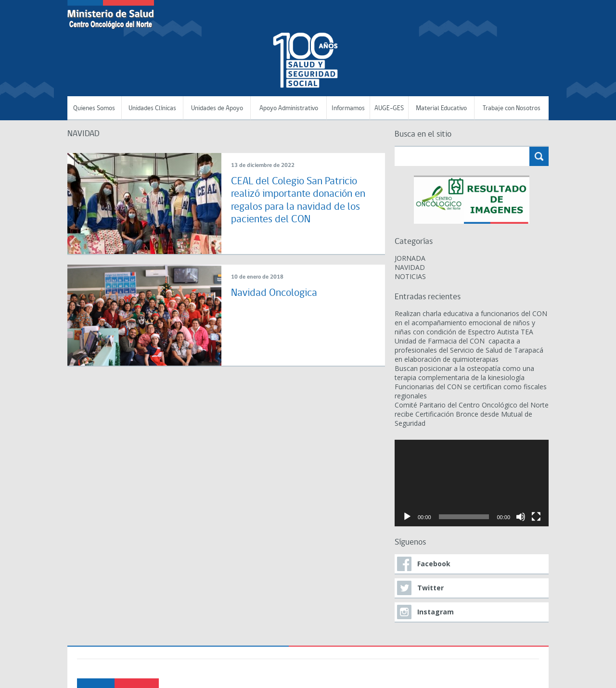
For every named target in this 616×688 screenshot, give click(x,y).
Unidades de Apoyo (217, 108)
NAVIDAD (410, 267)
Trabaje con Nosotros (512, 108)
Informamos (348, 108)
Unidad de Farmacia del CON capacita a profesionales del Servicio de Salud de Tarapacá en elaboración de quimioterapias (469, 350)
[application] (472, 483)
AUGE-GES (389, 108)
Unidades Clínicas (152, 108)
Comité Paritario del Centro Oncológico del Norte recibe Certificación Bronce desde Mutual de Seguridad (472, 414)
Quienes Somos (94, 108)
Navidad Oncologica (274, 293)
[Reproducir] (407, 517)
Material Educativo (441, 108)
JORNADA (410, 258)
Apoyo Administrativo (289, 108)
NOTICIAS (410, 276)
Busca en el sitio (423, 134)
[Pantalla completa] (536, 517)
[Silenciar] (521, 517)
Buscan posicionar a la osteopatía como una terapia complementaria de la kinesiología (464, 373)
